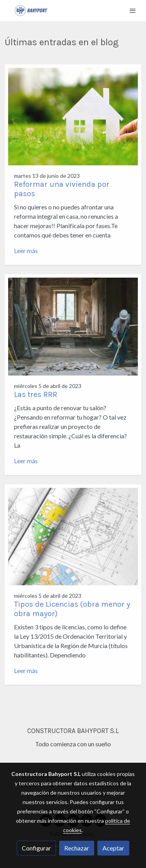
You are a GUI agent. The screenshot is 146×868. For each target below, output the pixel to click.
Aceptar (113, 848)
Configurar (36, 848)
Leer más (26, 251)
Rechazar (77, 848)
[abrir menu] (133, 11)
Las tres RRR (36, 394)
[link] (31, 11)
